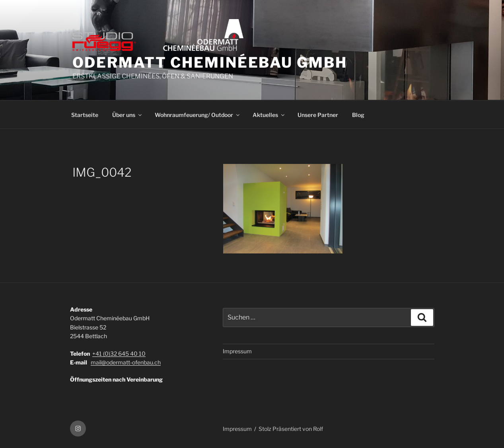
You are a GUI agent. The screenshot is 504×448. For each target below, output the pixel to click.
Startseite (85, 115)
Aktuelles (269, 115)
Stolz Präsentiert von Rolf (291, 429)
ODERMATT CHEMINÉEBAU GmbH (210, 62)
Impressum (237, 351)
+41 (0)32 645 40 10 (119, 354)
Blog (358, 115)
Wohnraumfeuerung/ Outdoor (198, 115)
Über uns (127, 115)
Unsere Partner (318, 115)
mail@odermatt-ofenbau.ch (126, 362)
